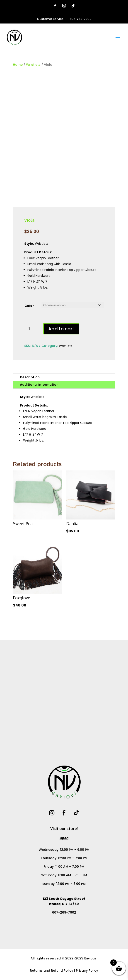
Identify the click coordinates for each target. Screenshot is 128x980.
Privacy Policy (87, 971)
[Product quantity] (31, 329)
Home (18, 65)
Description (30, 377)
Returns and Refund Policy (52, 971)
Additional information (39, 385)
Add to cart (61, 329)
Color (29, 306)
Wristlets (33, 65)
